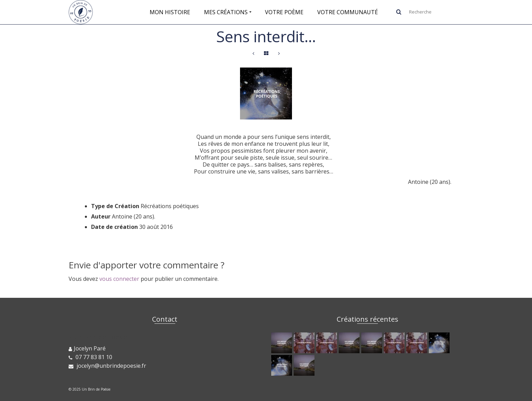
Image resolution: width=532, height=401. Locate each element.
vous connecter (119, 279)
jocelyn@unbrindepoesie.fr (107, 366)
